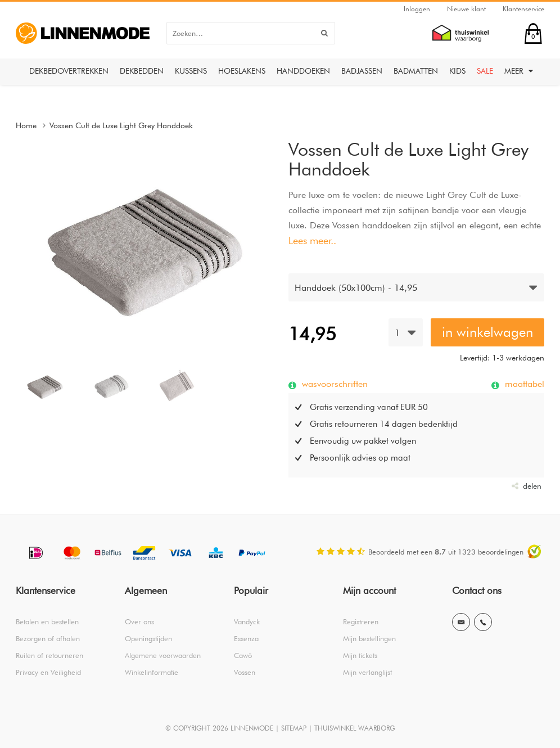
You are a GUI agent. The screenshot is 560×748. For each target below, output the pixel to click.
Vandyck (247, 621)
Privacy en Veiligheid (48, 672)
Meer (519, 71)
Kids (457, 71)
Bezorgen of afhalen (48, 638)
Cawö (243, 655)
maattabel (523, 384)
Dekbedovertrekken (69, 71)
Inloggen (417, 9)
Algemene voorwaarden (163, 655)
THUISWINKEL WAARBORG (355, 728)
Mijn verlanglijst (367, 672)
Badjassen (362, 71)
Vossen (245, 672)
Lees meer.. (312, 240)
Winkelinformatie (152, 672)
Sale (485, 71)
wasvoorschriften (333, 384)
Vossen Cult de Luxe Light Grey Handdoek (121, 125)
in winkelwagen (487, 332)
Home (26, 125)
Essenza (246, 638)
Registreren (361, 621)
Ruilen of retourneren (49, 655)
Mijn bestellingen (369, 638)
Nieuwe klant (466, 9)
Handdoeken (303, 71)
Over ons (139, 621)
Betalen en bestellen (47, 621)
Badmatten (416, 71)
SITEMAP (294, 728)
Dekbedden (142, 71)
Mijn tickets (360, 655)
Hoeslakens (242, 71)
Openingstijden (148, 638)
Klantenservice (523, 9)
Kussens (191, 71)
